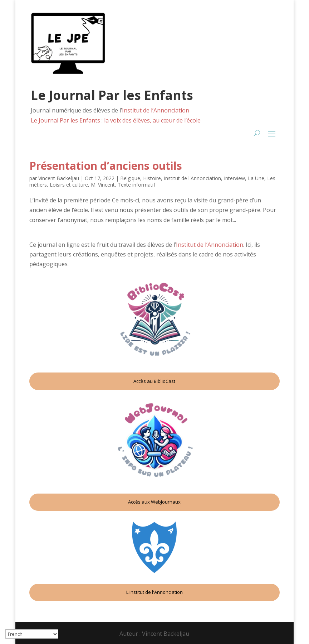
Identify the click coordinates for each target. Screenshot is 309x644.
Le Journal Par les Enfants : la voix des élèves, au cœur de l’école (116, 120)
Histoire (152, 178)
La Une (256, 178)
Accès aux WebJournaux (154, 502)
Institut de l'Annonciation (192, 178)
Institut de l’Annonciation (156, 110)
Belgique (130, 178)
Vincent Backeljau (59, 178)
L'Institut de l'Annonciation (154, 592)
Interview (234, 178)
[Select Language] (32, 634)
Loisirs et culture (69, 185)
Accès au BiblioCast (154, 381)
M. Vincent (103, 185)
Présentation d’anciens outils (106, 166)
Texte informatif (136, 185)
